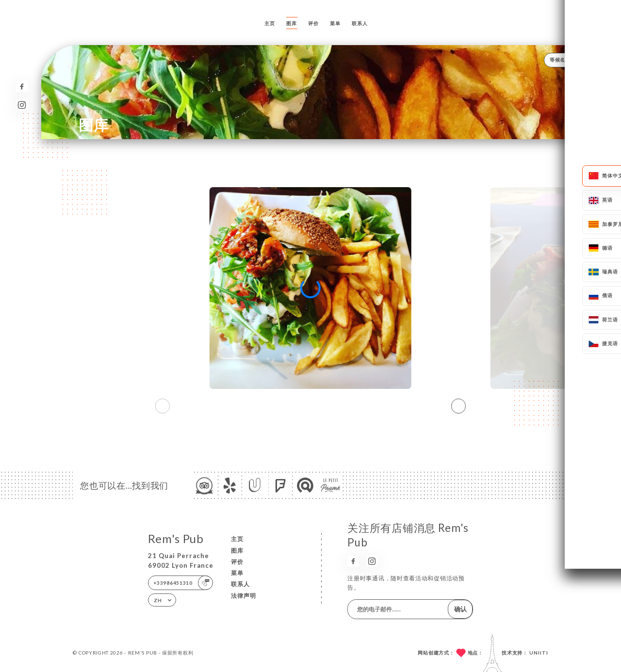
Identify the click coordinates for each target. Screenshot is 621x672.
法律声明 (244, 596)
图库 (291, 23)
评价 (313, 23)
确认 (460, 609)
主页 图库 (91, 112)
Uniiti (539, 653)
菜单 (335, 23)
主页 (270, 23)
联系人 (360, 23)
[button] (458, 406)
